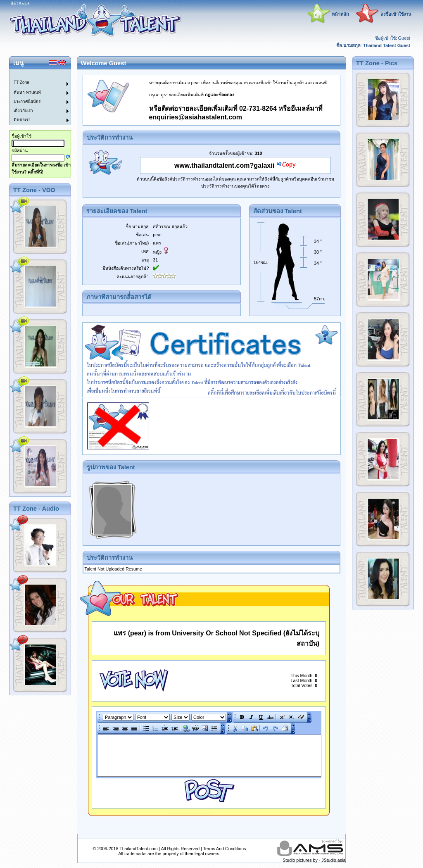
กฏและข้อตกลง (220, 95)
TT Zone (21, 82)
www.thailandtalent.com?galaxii (224, 165)
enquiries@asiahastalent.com (196, 117)
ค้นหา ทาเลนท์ (27, 92)
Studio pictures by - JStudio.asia (314, 860)
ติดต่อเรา (22, 120)
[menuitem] (35, 75)
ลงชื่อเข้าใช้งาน (396, 14)
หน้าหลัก (340, 14)
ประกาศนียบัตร (27, 101)
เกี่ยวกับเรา (23, 111)
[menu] (35, 98)
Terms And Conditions (225, 849)
